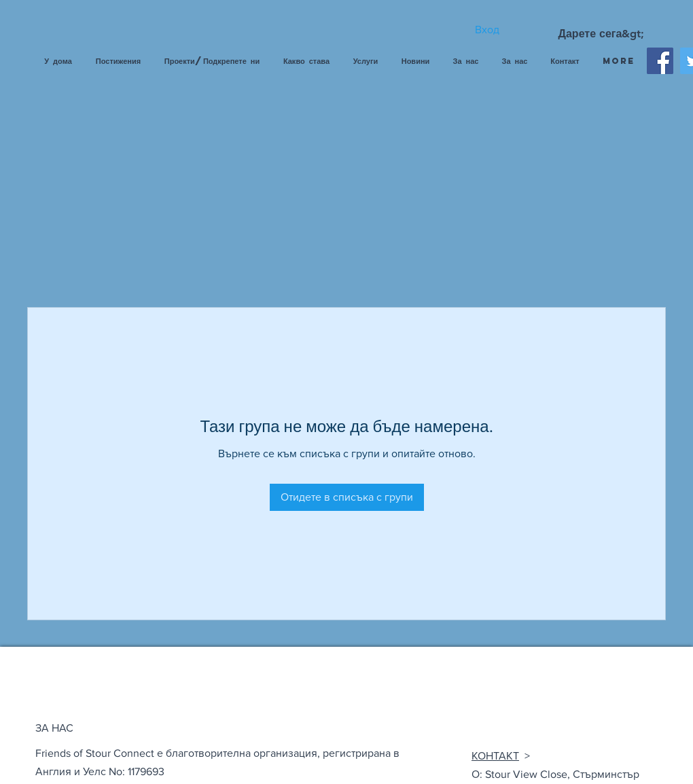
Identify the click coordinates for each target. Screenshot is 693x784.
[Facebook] (660, 61)
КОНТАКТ (495, 756)
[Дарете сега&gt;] (601, 34)
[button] (366, 61)
